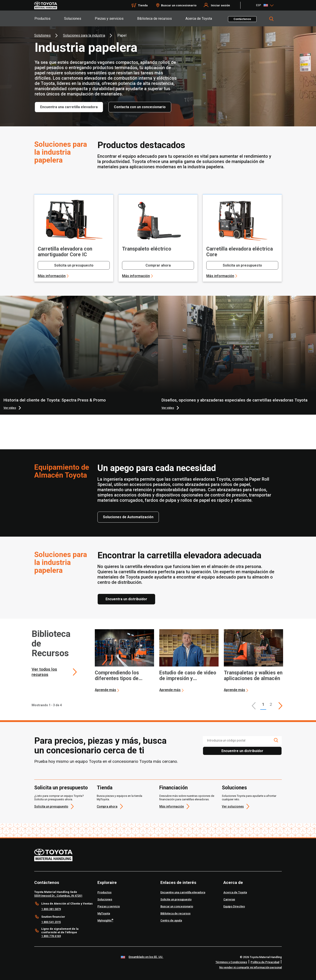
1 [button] (263, 704)
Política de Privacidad (265, 962)
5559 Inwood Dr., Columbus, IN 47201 (58, 896)
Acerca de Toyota (199, 19)
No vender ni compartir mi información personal (250, 967)
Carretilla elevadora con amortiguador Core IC (65, 252)
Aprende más (105, 690)
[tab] (49, 18)
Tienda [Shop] (143, 5)
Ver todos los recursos (44, 672)
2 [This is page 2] (271, 704)
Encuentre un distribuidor (242, 751)
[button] (254, 706)
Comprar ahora (158, 265)
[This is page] (280, 706)
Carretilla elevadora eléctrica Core (240, 252)
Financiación (173, 788)
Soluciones (73, 19)
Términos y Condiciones (231, 962)
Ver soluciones (233, 806)
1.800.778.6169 (51, 936)
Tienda (105, 788)
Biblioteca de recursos (154, 19)
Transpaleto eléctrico (147, 249)
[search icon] (276, 740)
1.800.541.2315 (51, 922)
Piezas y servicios (109, 19)
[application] (124, 661)
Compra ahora (107, 806)
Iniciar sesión (220, 5)
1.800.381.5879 (51, 909)
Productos (42, 19)
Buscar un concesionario (179, 5)
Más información (52, 276)
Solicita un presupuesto (74, 265)
